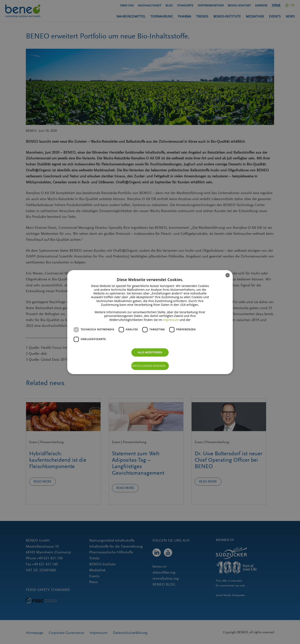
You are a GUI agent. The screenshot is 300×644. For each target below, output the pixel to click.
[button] (150, 366)
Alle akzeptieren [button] (150, 352)
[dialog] (150, 322)
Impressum (171, 320)
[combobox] (228, 275)
